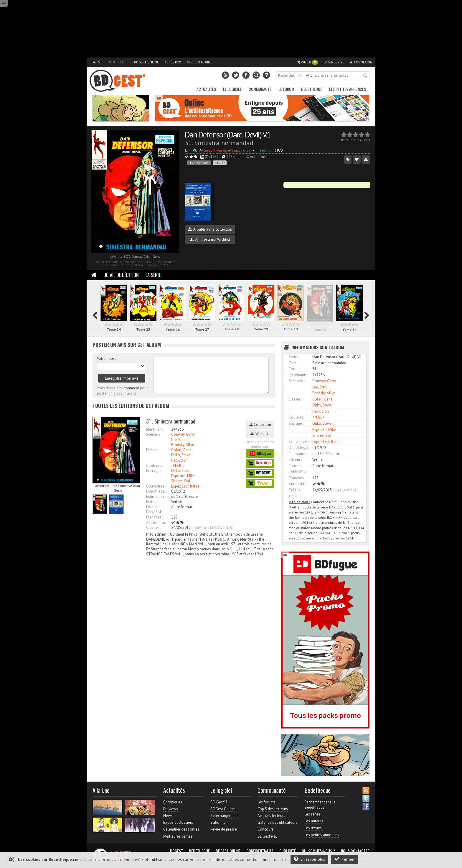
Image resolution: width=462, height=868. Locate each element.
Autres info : (298, 484)
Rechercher (365, 76)
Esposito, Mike (183, 476)
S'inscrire (334, 62)
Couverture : (156, 486)
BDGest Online (146, 62)
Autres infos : (157, 522)
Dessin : (152, 450)
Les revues (313, 828)
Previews (171, 809)
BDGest (96, 62)
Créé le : (153, 527)
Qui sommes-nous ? (318, 851)
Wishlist (260, 434)
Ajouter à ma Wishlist (210, 240)
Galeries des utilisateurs (277, 822)
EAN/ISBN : (155, 512)
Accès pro (173, 62)
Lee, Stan (178, 440)
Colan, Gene (181, 450)
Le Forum (286, 89)
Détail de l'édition (121, 275)
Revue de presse (224, 829)
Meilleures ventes (178, 836)
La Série (153, 275)
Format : (153, 507)
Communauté (260, 89)
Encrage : (154, 471)
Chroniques (173, 802)
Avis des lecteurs (271, 816)
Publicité (288, 851)
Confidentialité (260, 851)
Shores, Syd (181, 481)
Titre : (293, 363)
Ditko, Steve (181, 455)
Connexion (361, 62)
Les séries (313, 814)
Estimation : (156, 497)
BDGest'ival (267, 836)
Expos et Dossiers (178, 822)
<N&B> (177, 466)
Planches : (154, 517)
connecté (131, 388)
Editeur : (153, 502)
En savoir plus (309, 859)
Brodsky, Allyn (183, 445)
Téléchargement (224, 816)
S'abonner (219, 822)
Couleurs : (154, 466)
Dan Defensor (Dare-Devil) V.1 (228, 134)
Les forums (267, 802)
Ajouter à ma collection (210, 229)
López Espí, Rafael (186, 486)
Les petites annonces (348, 89)
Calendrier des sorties (181, 829)
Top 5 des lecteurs (273, 809)
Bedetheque (118, 62)
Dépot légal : (157, 491)
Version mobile (200, 62)
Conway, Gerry (183, 434)
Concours (265, 829)
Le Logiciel (232, 89)
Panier (307, 62)
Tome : (294, 369)
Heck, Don (179, 460)
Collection (260, 425)
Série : (294, 357)
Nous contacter (355, 851)
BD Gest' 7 (219, 802)
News (168, 816)
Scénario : (154, 434)
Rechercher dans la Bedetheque (320, 805)
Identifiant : (155, 429)
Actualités (206, 89)
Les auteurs (314, 821)
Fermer (344, 859)
